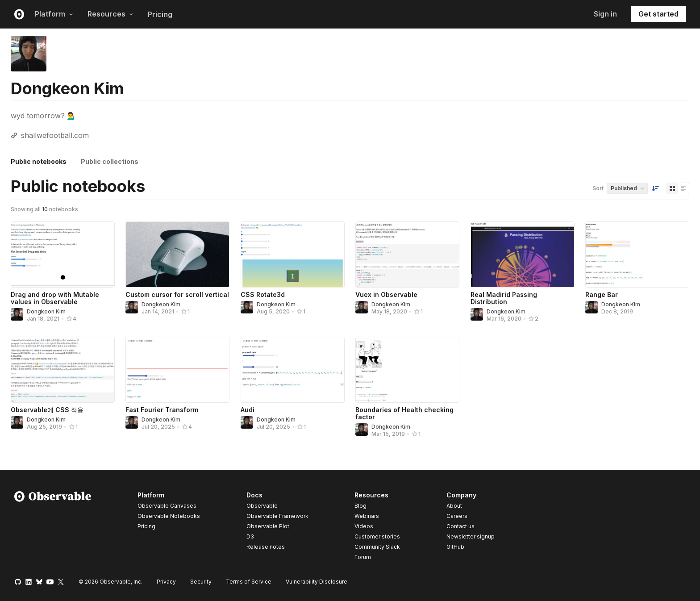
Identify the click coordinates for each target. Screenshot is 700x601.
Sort (598, 188)
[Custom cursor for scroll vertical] (177, 255)
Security (201, 582)
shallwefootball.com (55, 135)
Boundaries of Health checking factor (404, 413)
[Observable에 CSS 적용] (63, 370)
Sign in (605, 14)
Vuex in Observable (386, 294)
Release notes (266, 547)
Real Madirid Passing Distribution (504, 298)
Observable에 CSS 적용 (47, 410)
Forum (363, 557)
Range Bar (602, 294)
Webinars (367, 516)
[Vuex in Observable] (407, 255)
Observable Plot (268, 526)
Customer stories (377, 536)
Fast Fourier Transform (162, 410)
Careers (457, 516)
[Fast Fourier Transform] (177, 370)
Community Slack (377, 547)
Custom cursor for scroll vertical (177, 294)
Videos (364, 526)
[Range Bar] (637, 255)
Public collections (110, 161)
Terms (249, 582)
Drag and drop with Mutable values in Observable (55, 298)
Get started (658, 14)
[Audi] (293, 370)
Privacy (166, 582)
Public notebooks (39, 161)
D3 (250, 536)
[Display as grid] (672, 188)
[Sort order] (655, 188)
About (454, 506)
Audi (248, 410)
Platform (54, 14)
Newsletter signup (471, 537)
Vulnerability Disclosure (317, 582)
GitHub (455, 547)
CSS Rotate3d (263, 294)
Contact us (460, 526)
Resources (110, 14)
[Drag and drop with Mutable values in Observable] (63, 255)
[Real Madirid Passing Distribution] (523, 255)
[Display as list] (683, 188)
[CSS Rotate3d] (293, 255)
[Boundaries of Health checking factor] (407, 370)
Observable (262, 506)
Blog (360, 506)
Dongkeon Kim (46, 311)
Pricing (160, 14)
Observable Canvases (167, 506)
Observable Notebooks (169, 516)
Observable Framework (277, 516)
